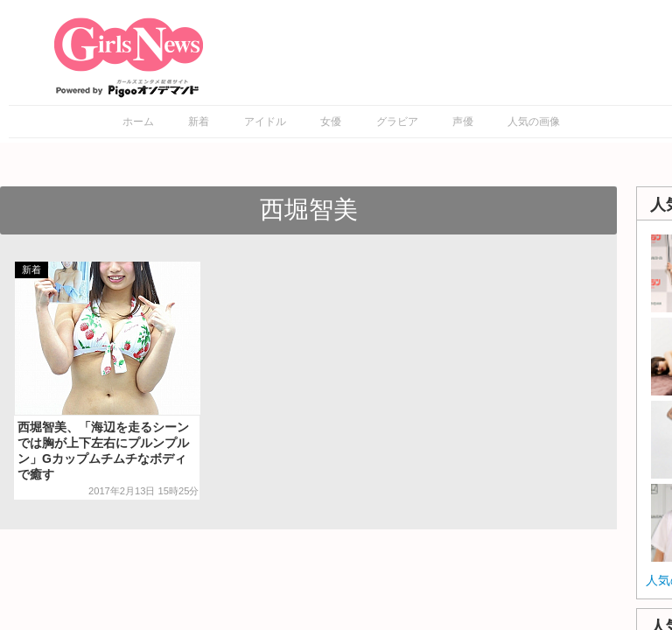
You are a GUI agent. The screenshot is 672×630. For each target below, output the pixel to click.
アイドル (265, 122)
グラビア (397, 122)
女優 (331, 122)
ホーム (138, 122)
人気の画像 (534, 122)
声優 (463, 122)
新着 (199, 122)
